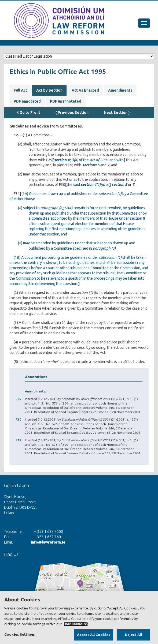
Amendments (120, 90)
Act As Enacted (85, 90)
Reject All (133, 635)
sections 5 (91, 165)
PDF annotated (27, 101)
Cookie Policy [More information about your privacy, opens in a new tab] (76, 624)
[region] (79, 617)
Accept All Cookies (94, 635)
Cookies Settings (20, 634)
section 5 (119, 185)
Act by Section (49, 90)
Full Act (20, 90)
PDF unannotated (66, 101)
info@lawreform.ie (48, 542)
